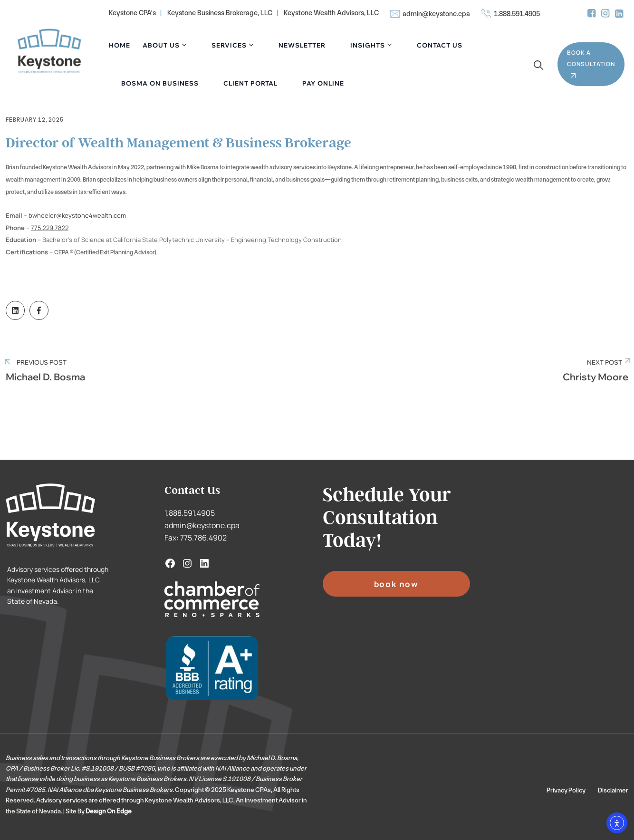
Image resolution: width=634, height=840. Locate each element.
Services (229, 45)
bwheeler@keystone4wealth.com (77, 215)
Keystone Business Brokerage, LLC (220, 13)
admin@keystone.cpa (436, 14)
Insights (368, 45)
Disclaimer (613, 790)
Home (120, 45)
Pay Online (323, 83)
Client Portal (250, 83)
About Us (161, 45)
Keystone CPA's (132, 13)
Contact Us (440, 45)
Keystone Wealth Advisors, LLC (331, 13)
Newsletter (302, 45)
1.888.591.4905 (517, 14)
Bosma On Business (160, 83)
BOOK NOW (396, 584)
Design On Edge (109, 811)
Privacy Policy (566, 790)
